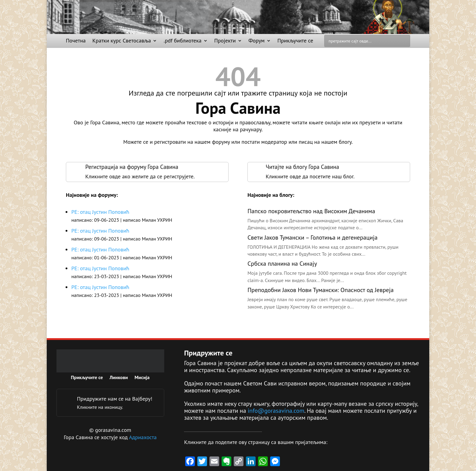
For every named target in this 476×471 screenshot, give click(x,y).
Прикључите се (295, 41)
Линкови (119, 378)
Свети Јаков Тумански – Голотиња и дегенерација (312, 237)
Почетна (76, 41)
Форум (257, 41)
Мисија (142, 378)
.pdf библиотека (183, 41)
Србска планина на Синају (282, 264)
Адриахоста (143, 437)
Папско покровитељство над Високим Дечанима (311, 211)
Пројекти (225, 41)
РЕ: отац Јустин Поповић (100, 212)
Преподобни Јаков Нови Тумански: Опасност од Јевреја (321, 290)
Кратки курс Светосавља (122, 41)
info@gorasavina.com (276, 411)
